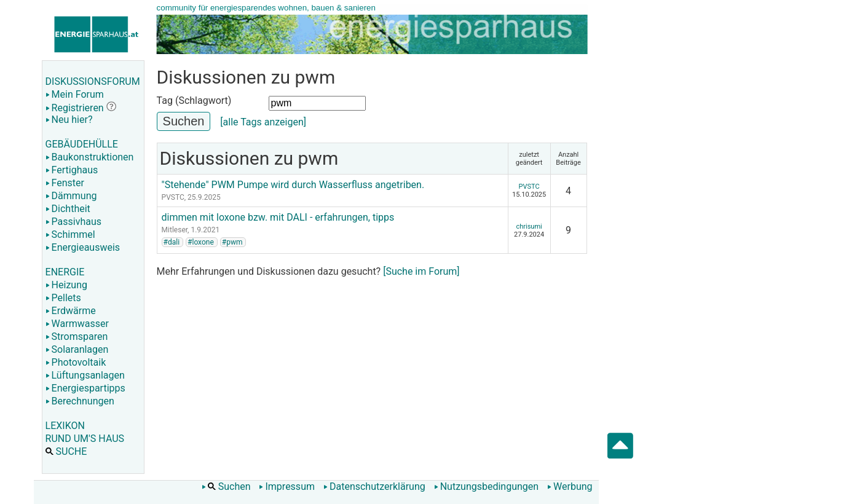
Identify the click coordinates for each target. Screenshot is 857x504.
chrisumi (529, 226)
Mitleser (175, 230)
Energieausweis (83, 247)
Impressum (287, 486)
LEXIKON (65, 426)
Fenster (65, 183)
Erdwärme (71, 311)
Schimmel (70, 234)
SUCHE (66, 451)
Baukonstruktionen (90, 157)
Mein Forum (75, 94)
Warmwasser (77, 324)
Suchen (226, 486)
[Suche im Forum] (421, 271)
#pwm (232, 242)
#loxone (201, 242)
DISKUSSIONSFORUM (93, 81)
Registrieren (75, 108)
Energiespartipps (85, 388)
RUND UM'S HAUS (85, 439)
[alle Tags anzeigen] (263, 122)
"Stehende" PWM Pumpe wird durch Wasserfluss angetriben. (293, 185)
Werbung (570, 486)
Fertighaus (72, 170)
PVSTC (173, 197)
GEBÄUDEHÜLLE (82, 144)
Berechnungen (80, 401)
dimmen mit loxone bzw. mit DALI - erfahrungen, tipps (278, 217)
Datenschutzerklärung (374, 486)
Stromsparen (77, 337)
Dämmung (71, 196)
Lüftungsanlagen (85, 375)
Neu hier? (69, 120)
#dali (172, 242)
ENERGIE (65, 272)
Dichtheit (68, 209)
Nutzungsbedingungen (486, 486)
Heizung (66, 285)
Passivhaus (73, 222)
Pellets (63, 298)
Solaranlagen (77, 349)
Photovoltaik (76, 362)
